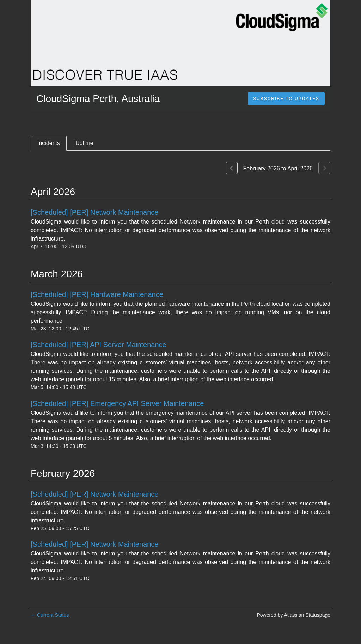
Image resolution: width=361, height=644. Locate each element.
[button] (286, 99)
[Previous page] (232, 168)
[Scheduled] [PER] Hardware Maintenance (97, 294)
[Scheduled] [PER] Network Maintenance (94, 212)
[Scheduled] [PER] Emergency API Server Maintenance (117, 403)
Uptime (84, 143)
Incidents (49, 143)
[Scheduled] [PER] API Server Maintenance (99, 345)
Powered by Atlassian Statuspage (293, 615)
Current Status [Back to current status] (50, 615)
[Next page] (324, 168)
